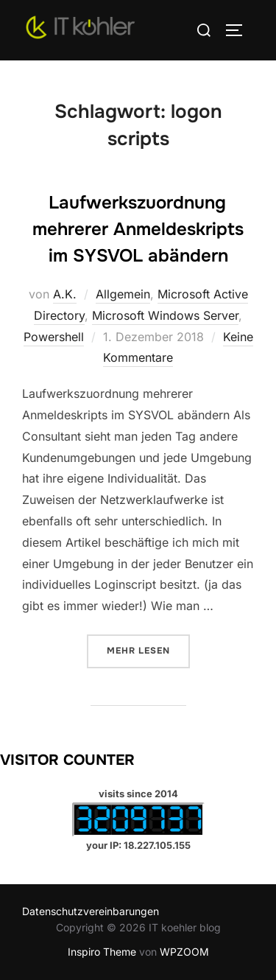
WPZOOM (184, 952)
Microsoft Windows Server (165, 315)
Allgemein (123, 294)
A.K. (65, 294)
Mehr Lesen (148, 650)
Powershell (54, 337)
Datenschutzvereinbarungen (91, 911)
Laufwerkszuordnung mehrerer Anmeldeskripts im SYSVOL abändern (138, 229)
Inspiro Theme (102, 952)
